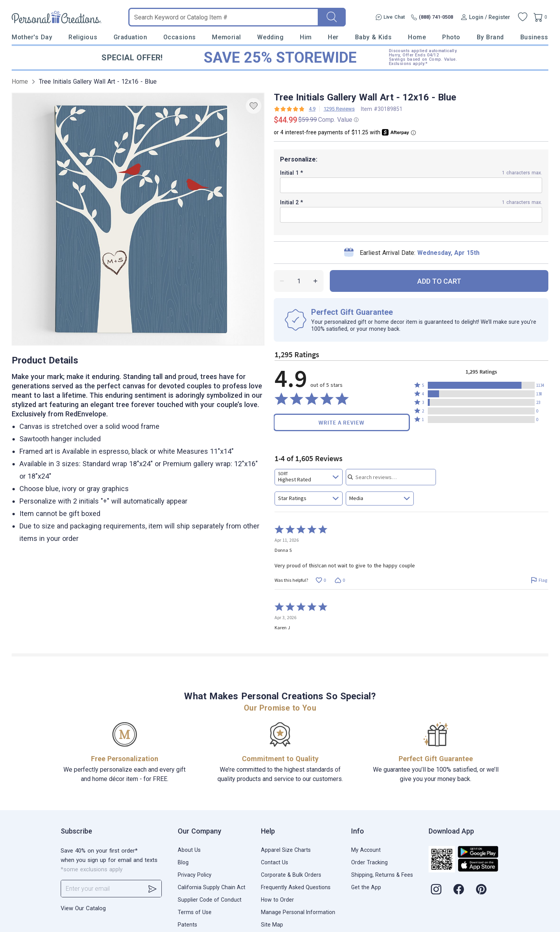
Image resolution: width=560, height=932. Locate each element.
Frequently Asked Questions (296, 887)
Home (417, 37)
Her (333, 37)
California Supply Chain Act (212, 887)
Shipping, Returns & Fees (382, 875)
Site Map (272, 925)
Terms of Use (195, 912)
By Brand (490, 37)
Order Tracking (369, 862)
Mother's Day (32, 37)
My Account (366, 850)
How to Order (277, 900)
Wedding (270, 37)
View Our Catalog (83, 908)
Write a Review (341, 422)
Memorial (226, 37)
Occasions (180, 37)
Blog (183, 862)
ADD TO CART (439, 281)
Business (534, 37)
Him (306, 37)
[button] (481, 385)
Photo (451, 37)
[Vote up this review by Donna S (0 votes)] (321, 580)
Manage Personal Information (298, 912)
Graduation (130, 37)
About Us (189, 850)
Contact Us (275, 862)
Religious (83, 37)
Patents (187, 925)
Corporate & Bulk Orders (291, 875)
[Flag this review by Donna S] (539, 580)
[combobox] (309, 477)
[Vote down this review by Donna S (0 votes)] (340, 580)
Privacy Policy (195, 875)
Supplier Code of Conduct (210, 900)
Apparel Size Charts (286, 850)
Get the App (366, 887)
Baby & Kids (374, 37)
